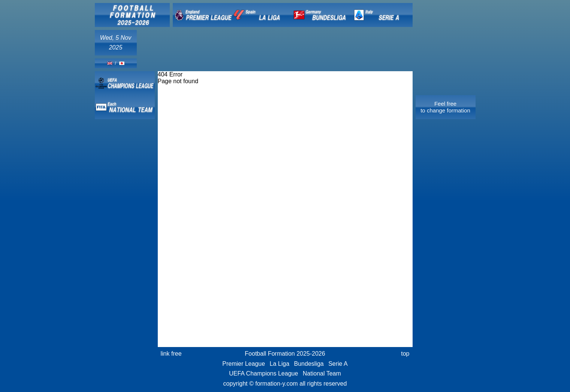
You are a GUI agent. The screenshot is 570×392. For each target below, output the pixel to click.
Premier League (244, 364)
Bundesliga (309, 364)
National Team (322, 373)
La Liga (280, 364)
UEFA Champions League (263, 373)
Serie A (338, 364)
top (405, 354)
